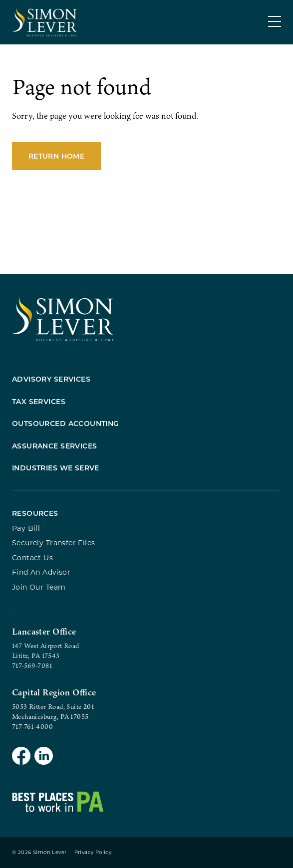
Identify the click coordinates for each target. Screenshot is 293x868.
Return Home (56, 156)
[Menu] (275, 21)
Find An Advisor (41, 572)
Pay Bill (26, 528)
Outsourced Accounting (66, 423)
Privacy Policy (93, 852)
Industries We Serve (56, 468)
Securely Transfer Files (54, 542)
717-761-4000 (32, 726)
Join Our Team (39, 587)
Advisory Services (51, 379)
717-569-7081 (32, 665)
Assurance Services (55, 446)
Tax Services (39, 401)
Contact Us (32, 557)
